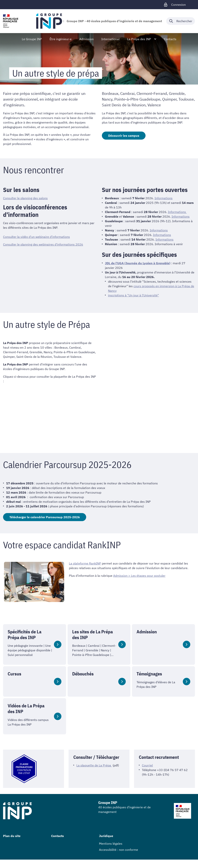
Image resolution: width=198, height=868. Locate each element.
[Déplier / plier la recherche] (181, 21)
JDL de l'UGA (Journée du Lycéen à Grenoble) (138, 263)
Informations (164, 198)
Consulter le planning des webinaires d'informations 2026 (43, 244)
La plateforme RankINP (85, 563)
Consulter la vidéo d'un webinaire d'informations (36, 237)
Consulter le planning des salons (25, 198)
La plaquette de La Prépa (94, 765)
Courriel (147, 765)
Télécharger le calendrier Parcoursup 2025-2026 (45, 517)
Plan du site (12, 836)
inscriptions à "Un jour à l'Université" (133, 295)
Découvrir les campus (124, 136)
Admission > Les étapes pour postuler (139, 576)
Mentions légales (111, 844)
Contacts (57, 836)
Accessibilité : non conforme (119, 850)
